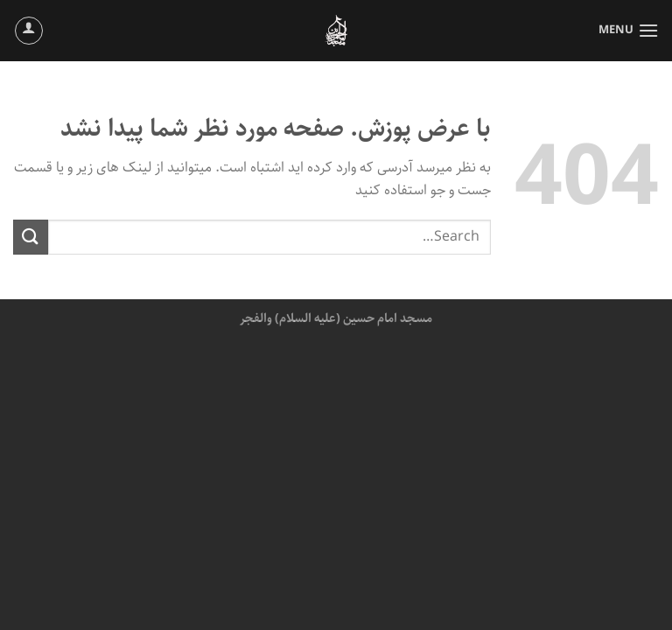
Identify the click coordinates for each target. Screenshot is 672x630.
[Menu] (629, 30)
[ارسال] (31, 237)
